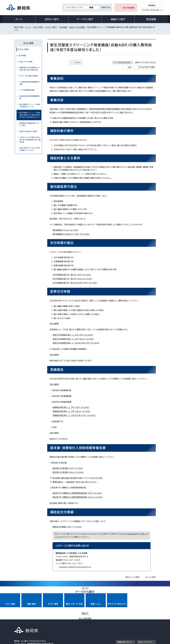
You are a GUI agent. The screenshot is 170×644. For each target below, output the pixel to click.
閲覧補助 (152, 6)
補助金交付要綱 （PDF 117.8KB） (68, 527)
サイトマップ (145, 624)
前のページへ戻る (133, 577)
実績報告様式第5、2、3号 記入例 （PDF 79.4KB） (75, 415)
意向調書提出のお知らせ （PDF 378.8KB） (72, 234)
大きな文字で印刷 (146, 67)
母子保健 (63, 27)
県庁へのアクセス (145, 609)
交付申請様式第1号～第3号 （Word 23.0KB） (73, 279)
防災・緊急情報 (129, 8)
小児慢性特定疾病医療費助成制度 (29, 83)
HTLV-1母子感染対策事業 (29, 76)
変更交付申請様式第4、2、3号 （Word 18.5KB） (74, 339)
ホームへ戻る (151, 577)
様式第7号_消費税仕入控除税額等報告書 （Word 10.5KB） (79, 497)
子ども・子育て (51, 27)
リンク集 (128, 624)
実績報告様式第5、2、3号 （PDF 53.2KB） (72, 407)
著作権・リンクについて (25, 624)
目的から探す (52, 19)
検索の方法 (106, 7)
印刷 (129, 67)
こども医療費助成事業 (27, 90)
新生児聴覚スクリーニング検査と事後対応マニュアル (30, 106)
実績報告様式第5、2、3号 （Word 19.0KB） (72, 411)
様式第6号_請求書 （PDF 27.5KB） (69, 468)
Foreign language (151, 10)
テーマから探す (85, 19)
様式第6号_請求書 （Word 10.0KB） (69, 472)
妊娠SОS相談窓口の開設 (28, 132)
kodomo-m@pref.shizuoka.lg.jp (75, 567)
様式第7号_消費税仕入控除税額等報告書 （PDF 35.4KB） (78, 493)
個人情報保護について (52, 624)
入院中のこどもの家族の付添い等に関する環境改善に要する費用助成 (30, 140)
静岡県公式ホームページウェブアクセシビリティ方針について (93, 624)
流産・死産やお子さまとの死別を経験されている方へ (30, 149)
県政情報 (151, 19)
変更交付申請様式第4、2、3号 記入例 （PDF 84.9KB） (77, 343)
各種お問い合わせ (124, 609)
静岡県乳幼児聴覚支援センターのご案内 (30, 124)
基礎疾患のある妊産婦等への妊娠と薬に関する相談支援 (29, 69)
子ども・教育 (38, 27)
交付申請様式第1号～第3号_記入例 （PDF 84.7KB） (76, 283)
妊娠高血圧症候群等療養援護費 (29, 97)
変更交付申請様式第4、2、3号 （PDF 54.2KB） (74, 335)
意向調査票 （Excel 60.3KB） (67, 230)
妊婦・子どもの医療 (77, 27)
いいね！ (78, 62)
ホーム (19, 19)
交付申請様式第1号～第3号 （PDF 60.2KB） (73, 275)
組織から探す (118, 19)
